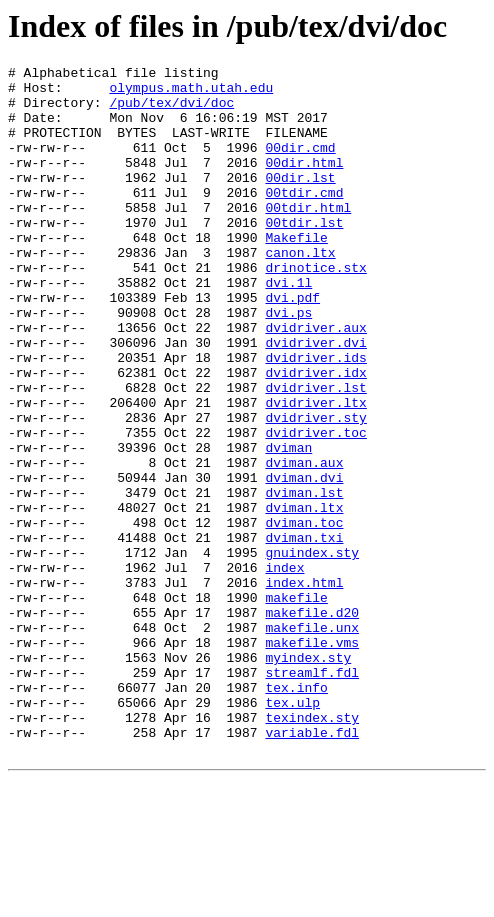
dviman (288, 525)
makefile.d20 (312, 723)
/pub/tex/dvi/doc (171, 111)
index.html (304, 687)
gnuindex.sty (312, 651)
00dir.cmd (300, 165)
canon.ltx (300, 291)
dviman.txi (304, 633)
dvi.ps (288, 363)
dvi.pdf (292, 345)
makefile (296, 705)
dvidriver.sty (315, 489)
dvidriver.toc (315, 507)
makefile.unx (312, 741)
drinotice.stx (315, 309)
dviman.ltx (304, 597)
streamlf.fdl (312, 795)
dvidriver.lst (315, 453)
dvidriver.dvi (315, 399)
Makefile (296, 273)
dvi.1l (288, 327)
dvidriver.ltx (315, 471)
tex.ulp (292, 831)
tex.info (296, 813)
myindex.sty (308, 777)
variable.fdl (312, 867)
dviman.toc (304, 615)
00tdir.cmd (304, 219)
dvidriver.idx (315, 435)
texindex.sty (312, 849)
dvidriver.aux (315, 381)
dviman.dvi (304, 561)
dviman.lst (304, 579)
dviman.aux (304, 543)
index (284, 669)
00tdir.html (308, 237)
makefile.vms (312, 759)
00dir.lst (300, 201)
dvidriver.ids (315, 417)
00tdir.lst (304, 255)
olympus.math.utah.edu (191, 93)
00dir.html (304, 183)
